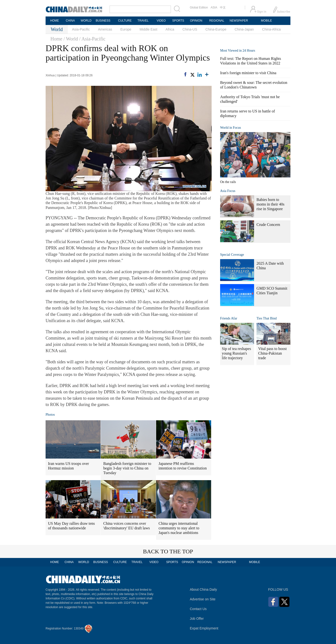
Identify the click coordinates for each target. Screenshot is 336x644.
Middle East (148, 29)
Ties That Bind (267, 318)
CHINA (70, 21)
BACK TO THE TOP (168, 551)
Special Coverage (232, 255)
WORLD (86, 21)
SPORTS (178, 21)
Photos (50, 415)
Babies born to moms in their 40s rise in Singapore (270, 204)
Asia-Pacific (81, 29)
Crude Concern (268, 225)
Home (56, 39)
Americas (105, 29)
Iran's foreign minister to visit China (248, 73)
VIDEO (161, 21)
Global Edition (199, 8)
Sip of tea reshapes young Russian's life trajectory (236, 353)
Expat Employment (204, 628)
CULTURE (125, 21)
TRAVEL (143, 21)
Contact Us (198, 609)
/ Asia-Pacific (92, 39)
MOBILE (266, 21)
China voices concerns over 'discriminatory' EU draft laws (127, 526)
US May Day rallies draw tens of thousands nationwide (71, 526)
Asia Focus (228, 191)
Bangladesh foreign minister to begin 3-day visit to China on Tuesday (127, 468)
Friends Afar (229, 318)
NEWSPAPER (239, 21)
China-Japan (244, 29)
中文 (223, 8)
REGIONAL (217, 21)
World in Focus (231, 128)
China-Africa (271, 29)
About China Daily (203, 589)
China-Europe (216, 29)
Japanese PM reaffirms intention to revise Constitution (183, 466)
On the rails (228, 182)
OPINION (196, 21)
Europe (126, 29)
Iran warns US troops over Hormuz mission (68, 466)
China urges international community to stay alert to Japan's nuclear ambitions (179, 528)
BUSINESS (103, 21)
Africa (170, 29)
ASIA (214, 8)
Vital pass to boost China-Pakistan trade (272, 353)
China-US (190, 29)
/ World (71, 39)
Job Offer (197, 619)
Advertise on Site (203, 599)
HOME (55, 21)
